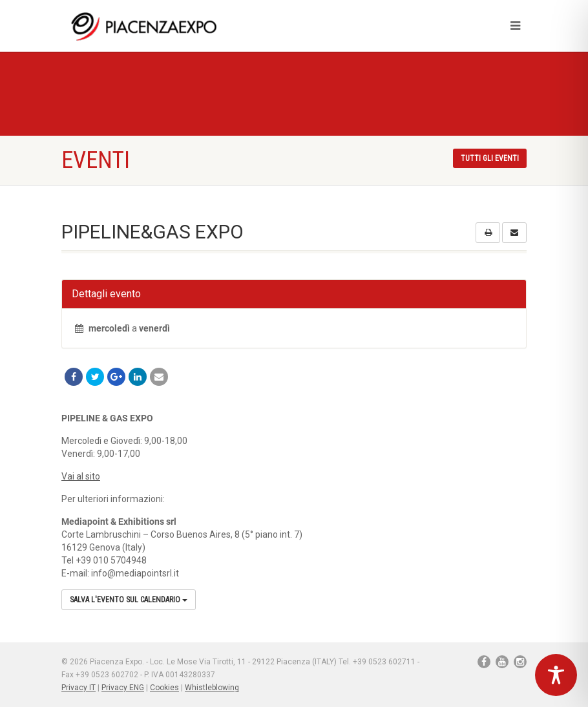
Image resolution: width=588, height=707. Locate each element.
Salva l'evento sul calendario (129, 600)
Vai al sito (81, 476)
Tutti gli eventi (490, 158)
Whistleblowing (212, 688)
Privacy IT (79, 688)
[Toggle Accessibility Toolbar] (556, 675)
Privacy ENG (123, 688)
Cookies (164, 688)
